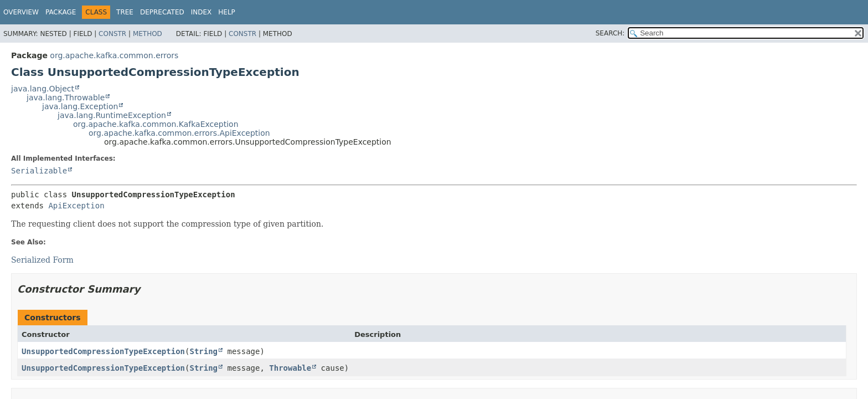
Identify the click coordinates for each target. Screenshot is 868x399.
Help (227, 12)
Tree (125, 12)
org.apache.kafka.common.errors (114, 55)
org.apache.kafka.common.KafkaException (156, 124)
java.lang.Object (43, 89)
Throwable (290, 368)
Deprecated (162, 12)
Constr (112, 34)
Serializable (39, 171)
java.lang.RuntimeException (112, 115)
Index (201, 12)
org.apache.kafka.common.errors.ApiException (179, 133)
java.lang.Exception (80, 106)
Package (61, 12)
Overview (21, 12)
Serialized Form (42, 260)
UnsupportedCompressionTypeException (103, 351)
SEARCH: (610, 33)
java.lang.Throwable (66, 98)
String (203, 351)
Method (148, 34)
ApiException (76, 206)
